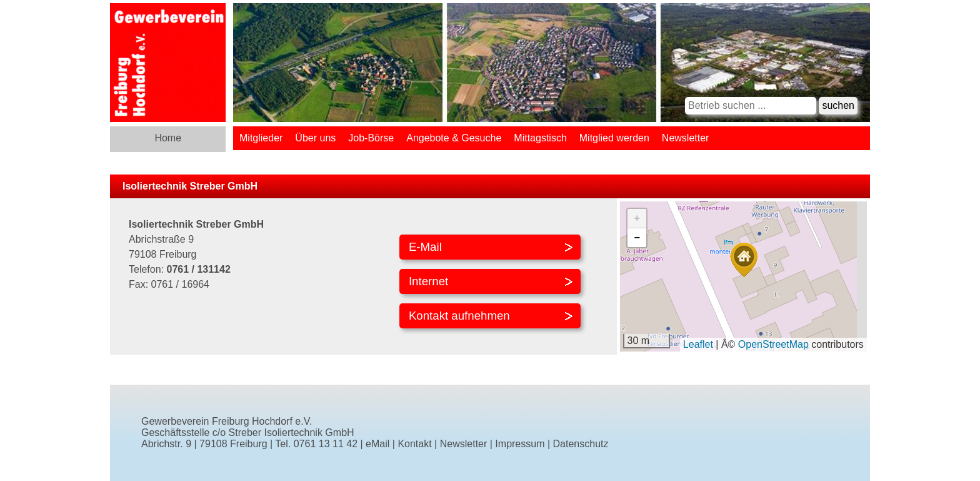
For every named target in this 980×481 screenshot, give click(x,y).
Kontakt (414, 444)
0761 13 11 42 (326, 444)
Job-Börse (371, 138)
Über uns (315, 138)
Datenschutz (581, 444)
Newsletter (686, 138)
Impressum (520, 444)
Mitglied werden (614, 138)
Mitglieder (261, 138)
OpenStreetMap (773, 344)
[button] (744, 260)
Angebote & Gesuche (454, 138)
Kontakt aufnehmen (459, 316)
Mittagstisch (540, 138)
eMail (377, 444)
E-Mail (425, 247)
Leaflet (698, 344)
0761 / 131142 (198, 269)
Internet (428, 281)
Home (168, 138)
